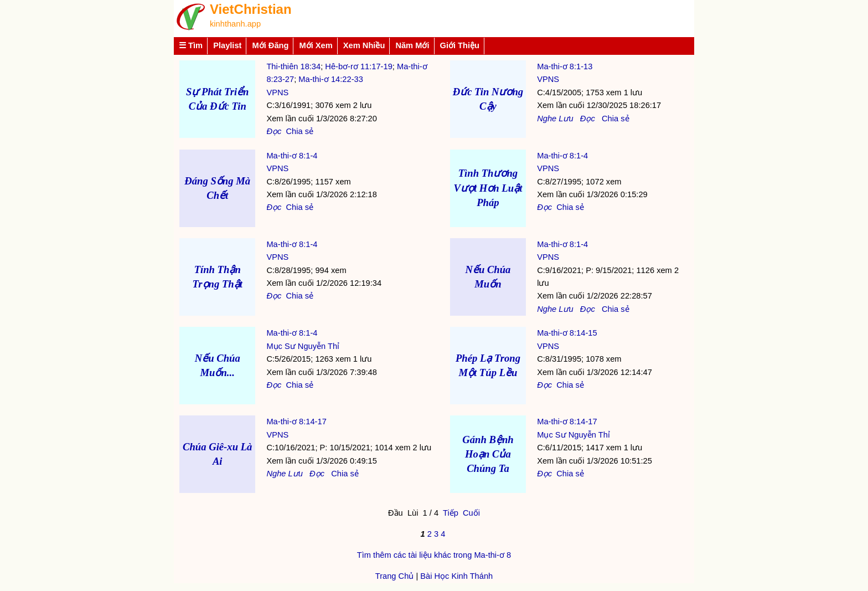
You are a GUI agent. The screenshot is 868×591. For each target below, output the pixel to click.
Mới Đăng (270, 45)
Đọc (274, 131)
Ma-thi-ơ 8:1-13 (565, 66)
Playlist (227, 45)
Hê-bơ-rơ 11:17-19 (358, 66)
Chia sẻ (299, 131)
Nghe (547, 119)
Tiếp (451, 513)
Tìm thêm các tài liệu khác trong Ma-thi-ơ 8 (434, 555)
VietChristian (251, 9)
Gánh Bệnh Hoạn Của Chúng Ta (488, 454)
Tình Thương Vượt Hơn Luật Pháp (488, 187)
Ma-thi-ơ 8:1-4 (292, 156)
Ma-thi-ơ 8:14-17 (296, 422)
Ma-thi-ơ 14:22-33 (331, 79)
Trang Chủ (395, 576)
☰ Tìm (191, 45)
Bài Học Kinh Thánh (456, 576)
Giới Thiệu (460, 45)
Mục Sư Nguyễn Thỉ (303, 346)
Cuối (471, 513)
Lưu (566, 119)
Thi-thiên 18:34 (293, 66)
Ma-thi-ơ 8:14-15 (567, 333)
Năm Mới (412, 45)
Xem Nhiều (364, 45)
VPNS (277, 92)
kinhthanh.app (235, 24)
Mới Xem (316, 45)
